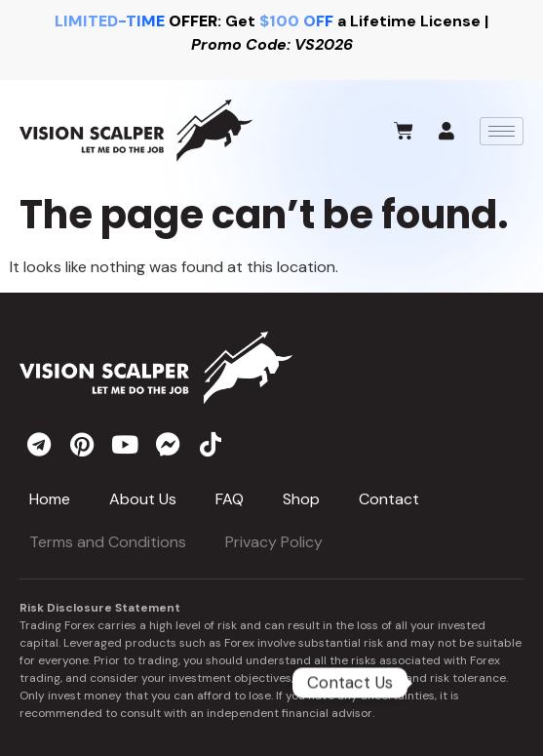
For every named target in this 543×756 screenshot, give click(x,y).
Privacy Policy (274, 542)
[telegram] (39, 444)
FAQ (230, 499)
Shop (301, 499)
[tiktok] (211, 444)
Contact (389, 499)
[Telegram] (466, 683)
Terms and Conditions (108, 542)
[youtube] (125, 444)
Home (50, 499)
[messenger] (168, 444)
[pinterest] (82, 444)
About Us (143, 499)
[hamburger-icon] (502, 131)
